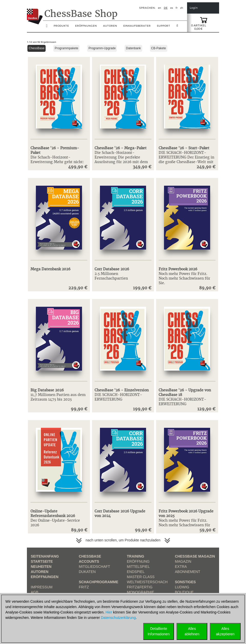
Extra (181, 567)
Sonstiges (186, 582)
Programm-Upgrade (102, 48)
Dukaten (87, 572)
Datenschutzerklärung (118, 618)
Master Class (141, 577)
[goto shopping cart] (204, 20)
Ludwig (182, 587)
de (166, 8)
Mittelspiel (138, 567)
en (160, 8)
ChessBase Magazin (195, 556)
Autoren (110, 26)
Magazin (183, 561)
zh (182, 8)
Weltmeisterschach (147, 582)
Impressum (42, 587)
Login (194, 8)
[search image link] (177, 27)
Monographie (141, 592)
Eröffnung (138, 561)
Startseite (42, 561)
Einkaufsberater (137, 26)
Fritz (84, 587)
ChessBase (37, 48)
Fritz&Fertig (140, 587)
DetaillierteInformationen (159, 631)
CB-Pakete (159, 48)
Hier (109, 612)
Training (136, 556)
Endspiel (136, 572)
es (172, 8)
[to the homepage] (35, 13)
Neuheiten (41, 567)
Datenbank (133, 48)
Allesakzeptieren (225, 631)
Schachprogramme (99, 582)
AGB (35, 592)
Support (163, 26)
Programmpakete (66, 48)
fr (177, 8)
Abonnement (188, 572)
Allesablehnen (192, 631)
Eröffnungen (45, 577)
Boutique (184, 592)
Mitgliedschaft (95, 567)
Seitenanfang (45, 556)
